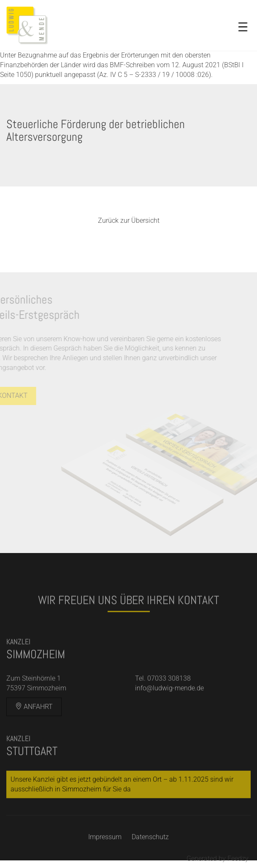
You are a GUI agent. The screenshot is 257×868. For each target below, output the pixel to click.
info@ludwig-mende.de (169, 696)
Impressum (105, 845)
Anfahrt (34, 714)
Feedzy (238, 858)
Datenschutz (150, 845)
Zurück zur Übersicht (129, 220)
